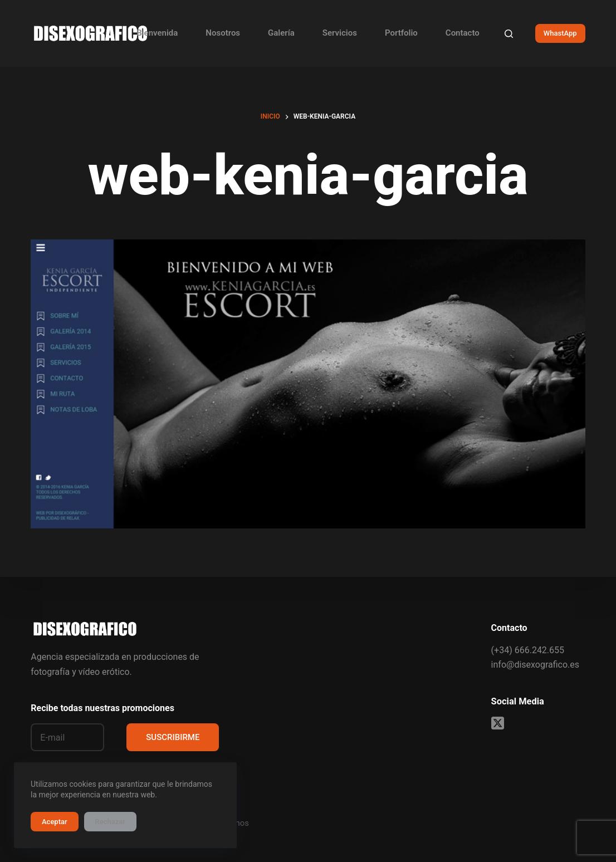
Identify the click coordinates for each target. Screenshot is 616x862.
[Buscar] (509, 34)
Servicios (340, 33)
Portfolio (401, 33)
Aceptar (55, 822)
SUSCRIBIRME (173, 737)
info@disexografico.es (535, 665)
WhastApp (560, 33)
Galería (281, 33)
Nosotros (223, 33)
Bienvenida (157, 33)
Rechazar (110, 822)
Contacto (463, 33)
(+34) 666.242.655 (528, 650)
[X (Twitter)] (498, 723)
